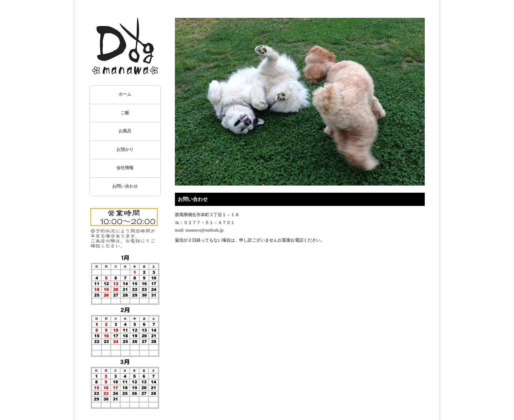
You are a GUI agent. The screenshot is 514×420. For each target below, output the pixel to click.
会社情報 (125, 168)
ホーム (125, 94)
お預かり (125, 150)
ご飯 (125, 113)
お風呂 (125, 131)
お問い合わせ (125, 186)
